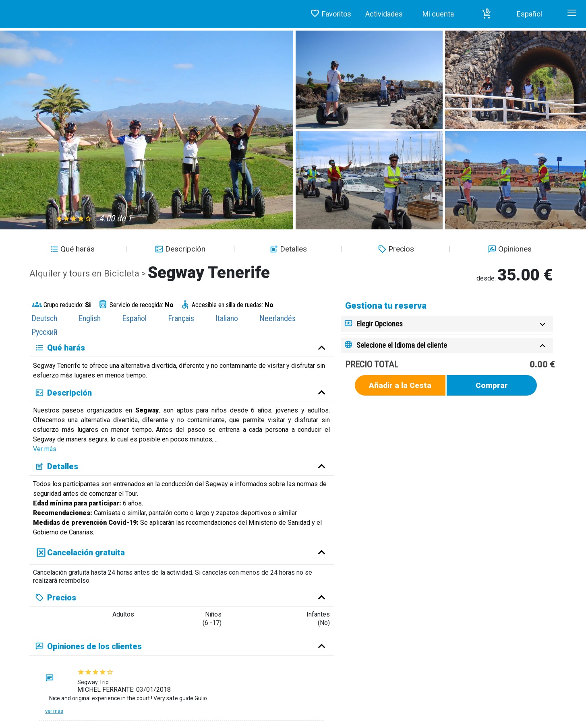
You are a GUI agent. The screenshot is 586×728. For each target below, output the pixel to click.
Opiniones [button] (509, 249)
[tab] (447, 324)
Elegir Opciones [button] (380, 324)
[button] (487, 14)
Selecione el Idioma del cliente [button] (402, 345)
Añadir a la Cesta (400, 385)
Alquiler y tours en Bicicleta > (89, 273)
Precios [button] (395, 249)
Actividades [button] (384, 14)
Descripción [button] (179, 249)
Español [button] (529, 14)
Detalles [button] (287, 249)
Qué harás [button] (71, 249)
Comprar (492, 385)
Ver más (45, 449)
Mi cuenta (438, 14)
